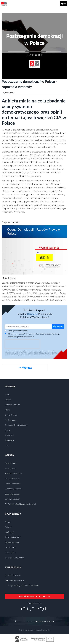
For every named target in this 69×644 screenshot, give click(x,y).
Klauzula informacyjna (43, 630)
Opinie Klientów (11, 415)
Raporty (8, 527)
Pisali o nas (9, 435)
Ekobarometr (10, 547)
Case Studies (10, 552)
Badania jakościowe (13, 494)
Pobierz (58, 326)
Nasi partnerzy (11, 420)
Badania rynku (11, 463)
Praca (7, 430)
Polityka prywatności (26, 630)
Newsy (8, 522)
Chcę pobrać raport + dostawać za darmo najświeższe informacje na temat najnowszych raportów (34, 335)
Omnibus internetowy (14, 489)
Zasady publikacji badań (14, 557)
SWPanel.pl (10, 440)
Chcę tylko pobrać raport (18, 331)
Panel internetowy (12, 478)
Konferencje (10, 532)
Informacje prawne (12, 405)
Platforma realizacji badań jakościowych (21, 504)
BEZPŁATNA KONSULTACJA (34, 596)
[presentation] (22, 344)
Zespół (8, 400)
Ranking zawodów (12, 542)
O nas (7, 394)
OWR (7, 445)
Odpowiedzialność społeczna (16, 425)
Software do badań (13, 499)
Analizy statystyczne (13, 537)
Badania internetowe (13, 473)
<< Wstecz (25, 368)
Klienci (8, 410)
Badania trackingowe (13, 484)
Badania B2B (10, 468)
